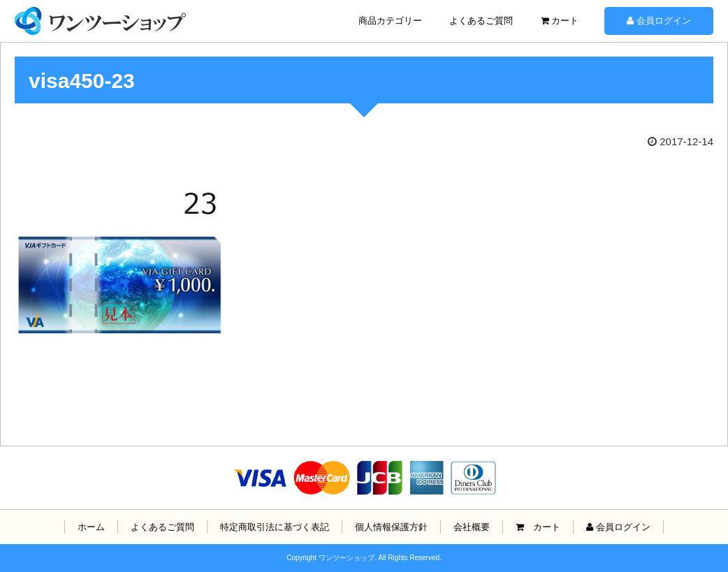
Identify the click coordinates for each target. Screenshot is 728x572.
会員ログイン (659, 21)
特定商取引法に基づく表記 (275, 527)
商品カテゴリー (390, 21)
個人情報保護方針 (391, 527)
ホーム (91, 527)
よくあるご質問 (481, 21)
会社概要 (472, 527)
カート (560, 21)
